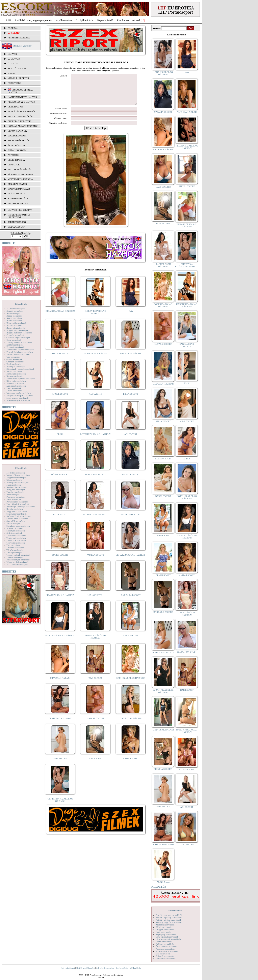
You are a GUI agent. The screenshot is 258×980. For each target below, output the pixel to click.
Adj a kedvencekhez (105, 968)
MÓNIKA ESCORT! (60, 480)
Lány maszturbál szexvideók (168, 939)
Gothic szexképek (14, 359)
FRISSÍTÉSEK (14, 83)
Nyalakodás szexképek (17, 487)
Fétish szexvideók (164, 927)
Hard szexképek (14, 364)
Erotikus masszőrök (20, 116)
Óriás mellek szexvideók (167, 946)
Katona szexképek (15, 376)
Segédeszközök (17, 136)
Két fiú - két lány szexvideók (168, 920)
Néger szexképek (14, 480)
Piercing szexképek (15, 492)
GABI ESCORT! (163, 187)
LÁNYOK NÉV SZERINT (20, 210)
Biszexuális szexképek (16, 323)
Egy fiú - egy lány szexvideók (169, 915)
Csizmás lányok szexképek (18, 337)
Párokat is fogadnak (21, 174)
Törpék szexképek (15, 550)
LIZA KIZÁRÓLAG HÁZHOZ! (60, 601)
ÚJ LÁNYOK (14, 59)
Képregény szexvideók (166, 934)
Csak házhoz (15, 107)
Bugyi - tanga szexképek (17, 330)
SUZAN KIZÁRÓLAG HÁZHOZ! (96, 643)
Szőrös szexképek (14, 533)
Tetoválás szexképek (16, 543)
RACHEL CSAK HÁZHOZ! (95, 521)
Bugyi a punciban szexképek (19, 333)
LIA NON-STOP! (95, 601)
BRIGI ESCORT (163, 575)
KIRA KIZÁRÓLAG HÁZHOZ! (60, 317)
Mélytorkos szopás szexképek (20, 395)
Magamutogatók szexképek (19, 393)
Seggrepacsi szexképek (17, 511)
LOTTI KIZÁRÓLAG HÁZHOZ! (95, 440)
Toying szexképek (15, 552)
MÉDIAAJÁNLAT (16, 227)
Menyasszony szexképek (17, 398)
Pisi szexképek (13, 494)
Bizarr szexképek (14, 325)
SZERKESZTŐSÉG (17, 222)
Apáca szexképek (14, 316)
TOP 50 (11, 73)
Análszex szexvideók (165, 925)
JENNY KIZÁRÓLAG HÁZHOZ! (60, 641)
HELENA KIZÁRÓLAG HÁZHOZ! (187, 147)
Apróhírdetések (64, 20)
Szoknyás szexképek (16, 531)
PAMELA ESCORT (96, 561)
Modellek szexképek (16, 473)
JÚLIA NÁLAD (60, 521)
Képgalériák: (21, 304)
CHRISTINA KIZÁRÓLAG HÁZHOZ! (60, 806)
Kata (131, 317)
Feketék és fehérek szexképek (20, 352)
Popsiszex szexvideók (165, 949)
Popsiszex (13, 155)
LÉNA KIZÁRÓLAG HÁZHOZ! (131, 561)
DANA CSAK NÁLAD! (131, 724)
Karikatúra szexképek (16, 374)
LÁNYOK (12, 54)
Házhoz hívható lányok (22, 97)
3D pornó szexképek (16, 308)
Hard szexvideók (163, 932)
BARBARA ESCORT (131, 601)
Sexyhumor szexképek (16, 514)
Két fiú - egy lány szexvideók (169, 917)
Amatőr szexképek (15, 311)
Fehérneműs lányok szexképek (20, 350)
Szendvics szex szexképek (18, 526)
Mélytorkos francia (20, 179)
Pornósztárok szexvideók (167, 951)
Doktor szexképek (15, 345)
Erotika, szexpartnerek (129, 20)
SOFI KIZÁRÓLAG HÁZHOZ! (131, 684)
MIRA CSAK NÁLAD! (95, 480)
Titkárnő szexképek (15, 548)
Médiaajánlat (135, 968)
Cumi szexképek (14, 340)
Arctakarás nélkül (20, 169)
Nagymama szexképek (16, 478)
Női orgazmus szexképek (18, 482)
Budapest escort (18, 203)
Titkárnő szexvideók (165, 956)
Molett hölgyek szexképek (18, 475)
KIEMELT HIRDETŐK (18, 78)
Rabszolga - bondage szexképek (21, 507)
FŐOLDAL (13, 28)
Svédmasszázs (16, 194)
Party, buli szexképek (16, 490)
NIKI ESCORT (60, 764)
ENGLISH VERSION (22, 46)
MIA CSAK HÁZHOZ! (163, 384)
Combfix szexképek (15, 335)
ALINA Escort (95, 400)
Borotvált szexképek (16, 328)
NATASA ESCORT (95, 724)
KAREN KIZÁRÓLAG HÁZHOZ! (95, 318)
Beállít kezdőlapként (86, 968)
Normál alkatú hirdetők (23, 126)
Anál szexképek (14, 313)
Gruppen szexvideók (165, 929)
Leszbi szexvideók (164, 942)
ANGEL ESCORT (60, 400)
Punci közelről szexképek (18, 504)
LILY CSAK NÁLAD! (60, 684)
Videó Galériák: (176, 910)
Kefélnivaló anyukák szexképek (21, 379)
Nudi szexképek (14, 485)
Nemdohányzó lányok (21, 102)
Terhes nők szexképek (16, 540)
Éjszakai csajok (17, 184)
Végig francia (16, 160)
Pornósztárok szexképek (17, 502)
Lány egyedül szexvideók (167, 937)
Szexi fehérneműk (19, 140)
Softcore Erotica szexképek (19, 516)
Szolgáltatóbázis (85, 20)
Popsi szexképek (14, 499)
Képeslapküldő (105, 20)
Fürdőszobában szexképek (18, 354)
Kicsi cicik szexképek (16, 381)
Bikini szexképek (14, 321)
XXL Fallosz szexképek (17, 564)
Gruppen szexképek (15, 362)
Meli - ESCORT (187, 845)
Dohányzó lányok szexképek (19, 342)
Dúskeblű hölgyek (19, 121)
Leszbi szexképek (14, 391)
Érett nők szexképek (15, 347)
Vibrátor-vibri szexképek (17, 562)
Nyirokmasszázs (18, 198)
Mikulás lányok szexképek (18, 400)
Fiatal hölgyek (17, 150)
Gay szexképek (13, 357)
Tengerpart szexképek (16, 538)
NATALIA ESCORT (131, 480)
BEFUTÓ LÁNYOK (17, 68)
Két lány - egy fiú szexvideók (169, 922)
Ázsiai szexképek (14, 318)
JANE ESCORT (95, 764)
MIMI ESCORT (187, 421)
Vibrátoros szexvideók (166, 958)
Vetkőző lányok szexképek (18, 560)
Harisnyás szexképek (16, 366)
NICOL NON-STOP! (131, 521)
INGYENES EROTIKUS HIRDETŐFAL (19, 216)
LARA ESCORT (131, 641)
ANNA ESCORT (163, 421)
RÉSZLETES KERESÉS (19, 38)
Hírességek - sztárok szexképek (20, 369)
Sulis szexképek (14, 523)
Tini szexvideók (163, 954)
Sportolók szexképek (16, 521)
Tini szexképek (13, 545)
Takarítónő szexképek (16, 535)
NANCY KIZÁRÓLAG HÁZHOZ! (187, 731)
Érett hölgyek (17, 145)
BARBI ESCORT (60, 561)
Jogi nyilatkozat (68, 968)
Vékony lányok (17, 131)
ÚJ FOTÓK (13, 64)
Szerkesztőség (122, 968)
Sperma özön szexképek (17, 519)
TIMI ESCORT (95, 684)
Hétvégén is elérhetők (22, 111)
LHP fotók (14, 165)
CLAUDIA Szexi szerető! (60, 724)
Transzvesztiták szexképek (18, 555)
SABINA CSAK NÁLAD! (95, 360)
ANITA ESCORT (131, 764)
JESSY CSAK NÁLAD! (131, 360)
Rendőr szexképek (15, 509)
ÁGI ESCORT (131, 440)
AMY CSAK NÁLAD (60, 360)
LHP (9, 20)
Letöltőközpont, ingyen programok (34, 20)
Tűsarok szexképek (15, 557)
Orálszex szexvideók (165, 944)
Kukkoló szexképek (15, 383)
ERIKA (60, 440)
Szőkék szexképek (15, 528)
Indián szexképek (14, 371)
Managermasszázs (19, 189)
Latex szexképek (14, 388)
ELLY (187, 383)
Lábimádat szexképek (16, 386)
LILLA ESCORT (131, 400)
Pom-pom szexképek (16, 497)
